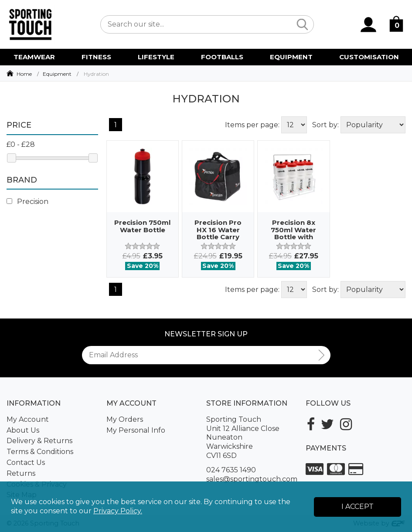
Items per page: (252, 125)
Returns (21, 473)
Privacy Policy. (118, 511)
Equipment (57, 74)
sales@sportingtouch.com (252, 479)
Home (24, 74)
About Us (23, 430)
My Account (28, 419)
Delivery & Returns (39, 441)
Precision (27, 202)
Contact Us (26, 463)
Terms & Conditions (40, 452)
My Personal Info (136, 430)
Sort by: (325, 125)
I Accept (358, 507)
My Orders (125, 419)
